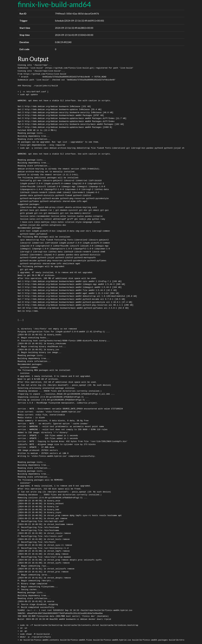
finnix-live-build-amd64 (54, 4)
